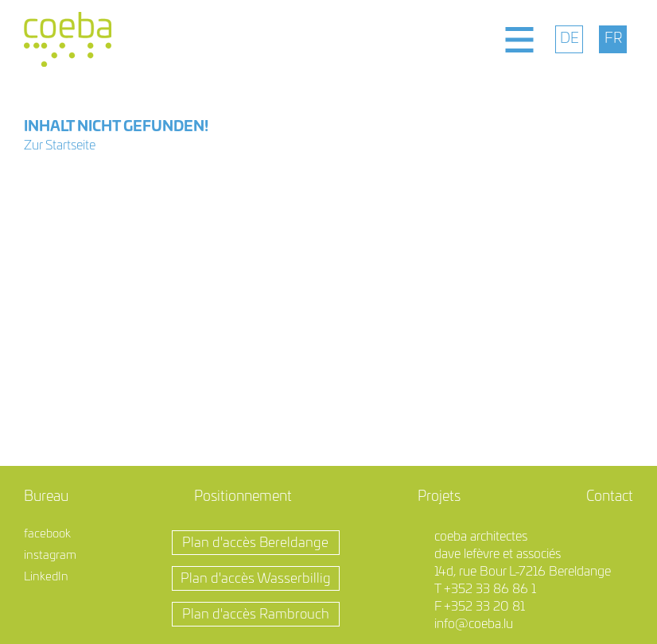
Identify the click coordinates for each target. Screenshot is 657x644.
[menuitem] (569, 39)
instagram (50, 555)
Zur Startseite (60, 145)
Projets (439, 497)
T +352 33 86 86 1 (485, 589)
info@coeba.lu (474, 624)
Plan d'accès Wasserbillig (256, 578)
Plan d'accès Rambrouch (256, 614)
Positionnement (243, 497)
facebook (47, 534)
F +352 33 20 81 (480, 607)
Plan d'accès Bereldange (255, 543)
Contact (610, 497)
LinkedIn (46, 577)
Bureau (46, 497)
